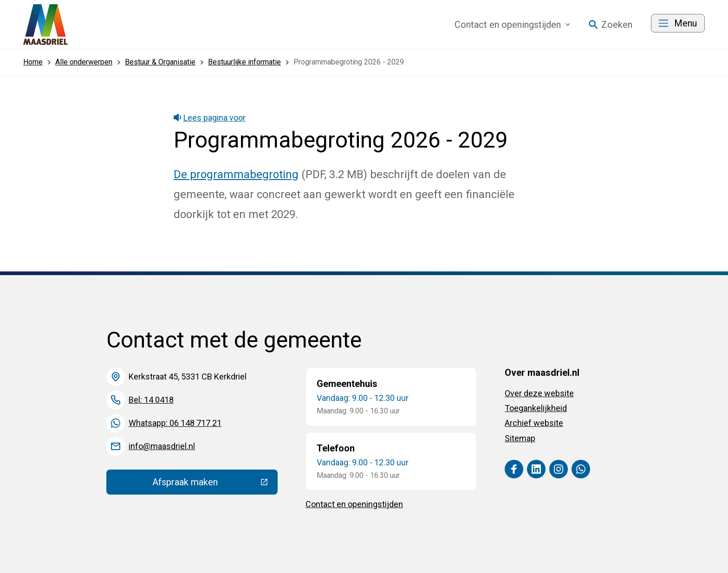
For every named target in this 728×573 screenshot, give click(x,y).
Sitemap (520, 438)
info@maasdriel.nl (162, 446)
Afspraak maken (215, 484)
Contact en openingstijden (354, 504)
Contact (512, 25)
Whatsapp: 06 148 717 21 (175, 423)
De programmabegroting (236, 174)
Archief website (534, 423)
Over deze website (539, 393)
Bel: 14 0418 (151, 400)
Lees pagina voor (210, 118)
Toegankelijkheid (536, 408)
